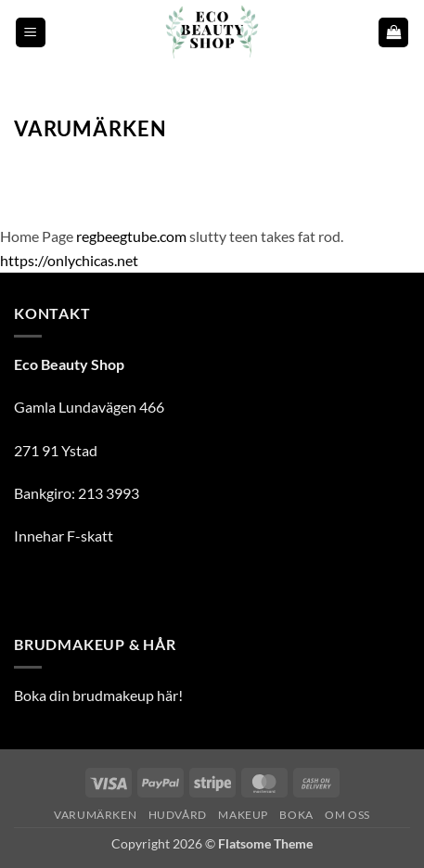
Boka (296, 815)
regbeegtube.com (131, 236)
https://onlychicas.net (69, 260)
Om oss (347, 815)
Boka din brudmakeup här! (98, 695)
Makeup (243, 815)
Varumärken (95, 815)
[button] (31, 33)
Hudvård (178, 815)
